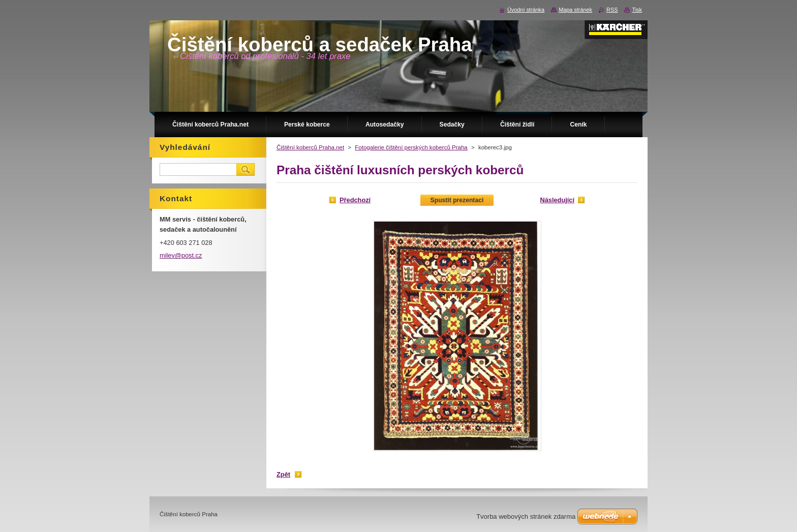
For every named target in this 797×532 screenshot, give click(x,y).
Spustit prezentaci (457, 200)
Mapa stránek (575, 10)
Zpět (283, 474)
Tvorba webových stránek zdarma (526, 517)
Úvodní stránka (526, 10)
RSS (612, 10)
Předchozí (355, 200)
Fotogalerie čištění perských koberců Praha (411, 147)
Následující (557, 200)
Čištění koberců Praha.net (310, 147)
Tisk (637, 10)
